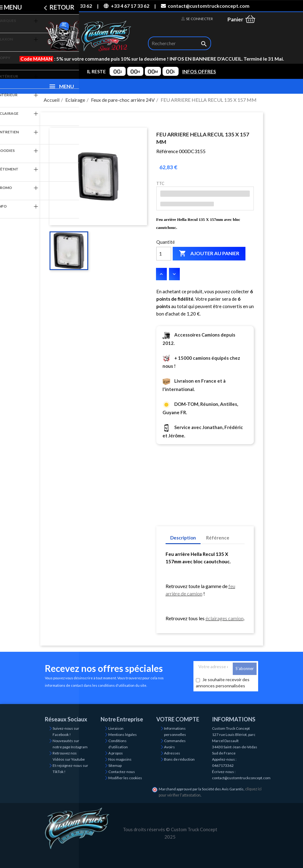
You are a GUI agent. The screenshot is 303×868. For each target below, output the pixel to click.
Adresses (172, 753)
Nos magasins (120, 759)
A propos (116, 753)
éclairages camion (225, 618)
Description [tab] (183, 538)
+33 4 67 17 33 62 (126, 6)
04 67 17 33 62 (73, 6)
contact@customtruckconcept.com (205, 6)
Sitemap (115, 765)
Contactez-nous (122, 772)
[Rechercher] (180, 43)
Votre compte (178, 719)
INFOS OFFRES (199, 71)
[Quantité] (164, 254)
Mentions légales (123, 735)
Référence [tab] (218, 538)
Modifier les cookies (125, 778)
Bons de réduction (179, 759)
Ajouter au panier (209, 254)
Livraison (116, 728)
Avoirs (169, 747)
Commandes (175, 741)
